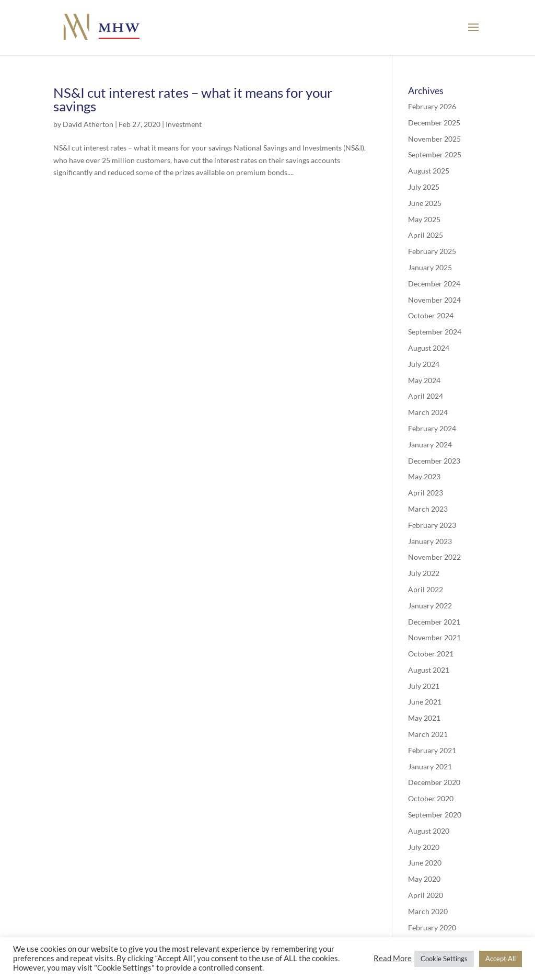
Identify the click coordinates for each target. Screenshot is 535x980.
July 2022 (424, 573)
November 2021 (434, 637)
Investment (184, 124)
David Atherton (88, 124)
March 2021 (428, 734)
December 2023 (434, 461)
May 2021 (424, 718)
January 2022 (430, 606)
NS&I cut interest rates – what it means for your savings (193, 99)
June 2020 (425, 863)
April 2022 (426, 589)
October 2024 (431, 315)
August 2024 (429, 348)
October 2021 (431, 654)
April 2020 (426, 895)
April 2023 (426, 493)
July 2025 (424, 187)
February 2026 (432, 106)
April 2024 (426, 396)
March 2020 (428, 911)
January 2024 (430, 445)
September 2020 (435, 815)
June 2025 (425, 203)
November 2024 (434, 300)
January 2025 (430, 267)
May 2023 (424, 476)
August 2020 (429, 831)
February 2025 (432, 251)
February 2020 (432, 927)
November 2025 (434, 139)
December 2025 (434, 123)
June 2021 (425, 702)
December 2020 (434, 782)
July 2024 (424, 364)
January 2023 (430, 541)
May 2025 (424, 219)
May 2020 (424, 879)
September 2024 (435, 332)
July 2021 (424, 686)
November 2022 (434, 557)
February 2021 (432, 750)
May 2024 (424, 380)
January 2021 (430, 766)
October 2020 (431, 798)
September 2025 (435, 154)
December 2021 (434, 622)
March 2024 (428, 412)
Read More (393, 958)
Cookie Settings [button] (444, 959)
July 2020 (424, 847)
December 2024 (434, 284)
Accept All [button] (501, 959)
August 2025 (429, 171)
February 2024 (432, 428)
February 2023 (432, 525)
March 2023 (428, 509)
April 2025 (426, 235)
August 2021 (429, 670)
